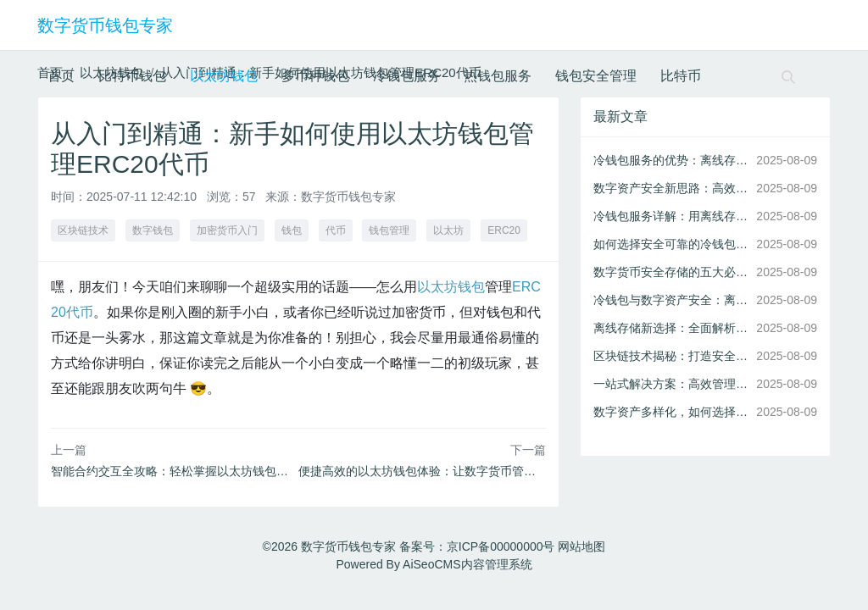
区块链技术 (83, 230)
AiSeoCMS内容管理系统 (467, 564)
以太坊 (448, 230)
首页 (61, 76)
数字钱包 (153, 230)
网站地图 (581, 546)
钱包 (292, 230)
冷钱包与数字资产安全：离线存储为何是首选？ (671, 300)
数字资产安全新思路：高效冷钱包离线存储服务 (671, 188)
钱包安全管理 (596, 76)
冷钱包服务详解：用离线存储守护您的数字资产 (671, 216)
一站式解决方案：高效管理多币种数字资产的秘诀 (671, 384)
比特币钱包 (132, 76)
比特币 (681, 76)
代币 (336, 230)
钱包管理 (389, 230)
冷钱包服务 (407, 76)
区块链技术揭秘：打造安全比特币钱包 (671, 356)
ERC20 (504, 230)
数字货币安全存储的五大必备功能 (671, 272)
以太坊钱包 (224, 76)
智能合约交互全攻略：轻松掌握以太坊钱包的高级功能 (193, 471)
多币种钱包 (315, 76)
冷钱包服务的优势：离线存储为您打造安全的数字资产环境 (671, 160)
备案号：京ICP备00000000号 (477, 546)
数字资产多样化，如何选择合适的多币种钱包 (671, 412)
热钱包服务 (498, 76)
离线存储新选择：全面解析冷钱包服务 (671, 328)
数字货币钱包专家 (105, 25)
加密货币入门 (227, 230)
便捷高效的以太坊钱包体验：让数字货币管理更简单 (435, 471)
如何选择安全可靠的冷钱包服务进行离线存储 (671, 244)
